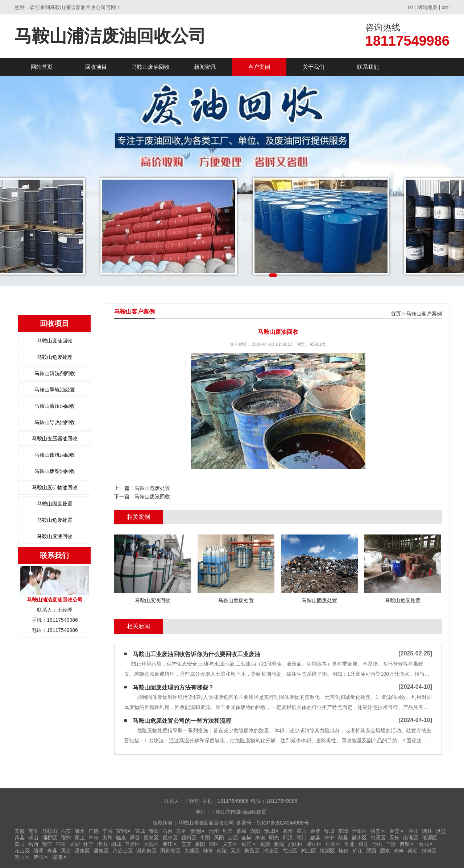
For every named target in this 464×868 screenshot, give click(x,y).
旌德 (344, 851)
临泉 (121, 838)
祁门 (302, 838)
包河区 (429, 851)
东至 (181, 831)
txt (411, 7)
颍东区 (170, 838)
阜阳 (205, 838)
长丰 (399, 851)
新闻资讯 (205, 67)
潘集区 (82, 851)
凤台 (66, 851)
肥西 (371, 851)
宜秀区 (132, 844)
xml (446, 7)
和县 (363, 844)
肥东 (385, 851)
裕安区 (378, 831)
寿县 (52, 851)
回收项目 (96, 67)
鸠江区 (308, 851)
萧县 (20, 838)
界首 (135, 838)
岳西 (33, 844)
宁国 (107, 831)
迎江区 (170, 844)
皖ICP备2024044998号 (283, 823)
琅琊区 (430, 838)
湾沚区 (271, 851)
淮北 (349, 844)
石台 (167, 831)
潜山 (102, 844)
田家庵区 (170, 851)
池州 (214, 831)
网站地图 (427, 7)
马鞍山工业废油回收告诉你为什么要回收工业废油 (196, 654)
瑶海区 (60, 857)
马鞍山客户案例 (424, 314)
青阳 (154, 831)
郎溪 (288, 838)
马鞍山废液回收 (55, 536)
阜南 (94, 838)
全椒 (246, 838)
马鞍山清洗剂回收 (55, 373)
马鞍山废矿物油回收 (55, 487)
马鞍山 (50, 831)
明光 (274, 838)
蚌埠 (208, 851)
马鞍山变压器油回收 (55, 439)
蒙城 (241, 831)
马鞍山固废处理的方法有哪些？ (173, 687)
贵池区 (198, 831)
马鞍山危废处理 (55, 357)
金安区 (397, 831)
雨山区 (426, 844)
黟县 (315, 838)
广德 (94, 831)
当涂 (391, 844)
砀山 (33, 838)
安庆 (186, 844)
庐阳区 (41, 857)
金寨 (315, 831)
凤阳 (219, 838)
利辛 (228, 831)
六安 (66, 831)
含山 (377, 844)
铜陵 (265, 844)
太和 (107, 838)
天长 (394, 838)
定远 (233, 838)
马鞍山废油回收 (151, 67)
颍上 (80, 838)
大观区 (151, 844)
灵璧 (441, 831)
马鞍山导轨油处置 (55, 390)
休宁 (329, 838)
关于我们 (314, 67)
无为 (236, 851)
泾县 (413, 831)
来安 (260, 838)
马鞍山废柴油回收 (55, 471)
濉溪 (279, 844)
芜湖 (33, 831)
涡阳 (255, 831)
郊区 (214, 844)
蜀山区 (22, 857)
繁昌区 (252, 851)
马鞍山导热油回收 (55, 422)
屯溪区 (378, 838)
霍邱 (343, 831)
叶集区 (359, 831)
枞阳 (200, 844)
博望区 (407, 844)
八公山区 (123, 851)
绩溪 (38, 851)
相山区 (314, 844)
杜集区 (333, 844)
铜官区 (249, 844)
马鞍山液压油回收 (55, 406)
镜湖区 (327, 851)
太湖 (75, 844)
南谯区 (411, 838)
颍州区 (189, 838)
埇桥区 (50, 838)
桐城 (116, 844)
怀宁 (88, 844)
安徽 (20, 831)
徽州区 (359, 838)
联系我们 (368, 67)
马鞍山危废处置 (55, 520)
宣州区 (124, 831)
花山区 (22, 851)
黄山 (20, 844)
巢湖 (413, 851)
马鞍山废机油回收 (55, 455)
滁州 (80, 831)
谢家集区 (146, 851)
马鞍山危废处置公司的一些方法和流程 (182, 721)
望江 (47, 844)
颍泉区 (151, 838)
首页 (396, 314)
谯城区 (272, 831)
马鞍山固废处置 (55, 504)
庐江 (357, 851)
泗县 (427, 831)
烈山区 (295, 844)
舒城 (329, 831)
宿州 (66, 838)
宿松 (61, 844)
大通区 (192, 851)
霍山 (302, 831)
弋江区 (290, 851)
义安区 (230, 844)
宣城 (140, 831)
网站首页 (42, 67)
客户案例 (259, 67)
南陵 (222, 851)
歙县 (343, 838)
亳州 (288, 831)
